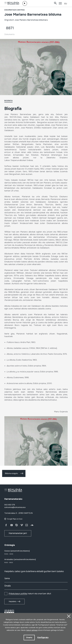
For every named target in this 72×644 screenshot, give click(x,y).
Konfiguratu (43, 637)
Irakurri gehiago (32, 630)
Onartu (29, 638)
